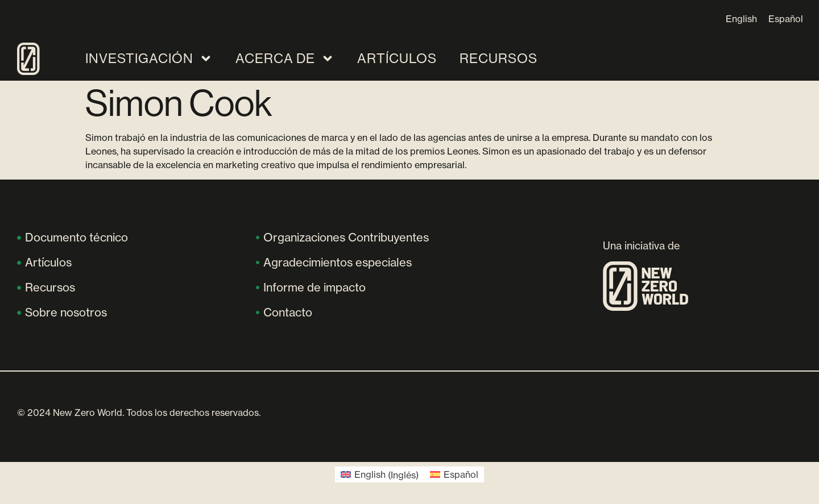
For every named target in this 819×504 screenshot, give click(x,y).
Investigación (149, 59)
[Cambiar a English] (741, 18)
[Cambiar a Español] (786, 18)
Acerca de (285, 59)
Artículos (397, 58)
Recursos (499, 58)
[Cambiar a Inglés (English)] (380, 475)
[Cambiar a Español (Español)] (454, 475)
